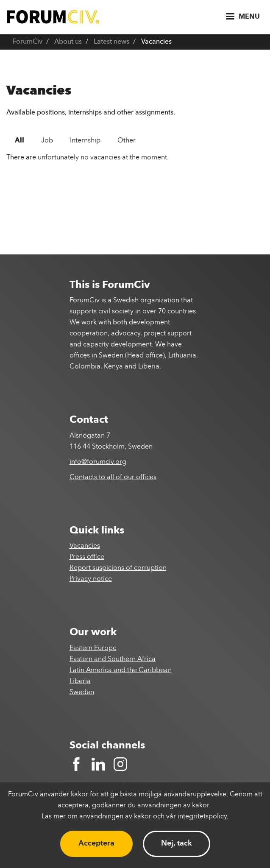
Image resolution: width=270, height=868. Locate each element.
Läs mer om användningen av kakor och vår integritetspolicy (134, 817)
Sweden (82, 692)
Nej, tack (177, 843)
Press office (87, 557)
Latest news (111, 42)
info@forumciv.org (98, 462)
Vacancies (85, 546)
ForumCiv (28, 42)
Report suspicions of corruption (118, 568)
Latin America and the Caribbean (121, 670)
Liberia (80, 681)
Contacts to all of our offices (113, 477)
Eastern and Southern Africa (113, 659)
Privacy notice (91, 579)
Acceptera (96, 843)
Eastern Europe (93, 648)
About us (68, 42)
